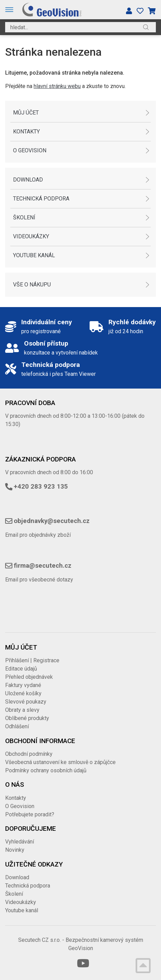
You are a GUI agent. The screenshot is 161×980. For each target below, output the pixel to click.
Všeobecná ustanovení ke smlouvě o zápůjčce (60, 762)
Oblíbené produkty (27, 718)
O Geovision (30, 150)
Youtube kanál (34, 255)
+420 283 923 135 (41, 487)
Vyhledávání (20, 842)
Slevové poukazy (26, 702)
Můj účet (26, 113)
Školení (24, 217)
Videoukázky (31, 236)
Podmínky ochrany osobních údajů (46, 770)
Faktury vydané (23, 685)
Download (28, 180)
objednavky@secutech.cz (52, 521)
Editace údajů (21, 669)
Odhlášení (17, 726)
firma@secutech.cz (43, 566)
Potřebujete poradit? (30, 814)
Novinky (15, 850)
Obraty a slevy (22, 710)
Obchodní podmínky (29, 754)
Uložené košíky (23, 693)
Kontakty (26, 132)
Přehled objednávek (29, 677)
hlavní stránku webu (57, 86)
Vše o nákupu (32, 285)
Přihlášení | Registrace (32, 660)
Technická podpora (41, 199)
